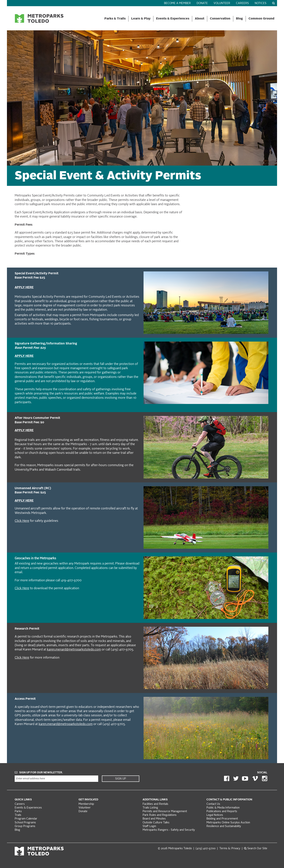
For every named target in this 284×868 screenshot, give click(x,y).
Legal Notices (215, 815)
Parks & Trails (115, 19)
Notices (261, 3)
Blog (239, 19)
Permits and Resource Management (165, 811)
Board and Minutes (154, 819)
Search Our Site (256, 849)
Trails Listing (150, 808)
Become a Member (177, 3)
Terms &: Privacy (230, 849)
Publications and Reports (222, 811)
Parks (18, 811)
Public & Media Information (223, 808)
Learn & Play (141, 19)
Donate (202, 3)
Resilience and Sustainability (224, 826)
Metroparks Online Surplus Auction (228, 823)
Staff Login (149, 826)
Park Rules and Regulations (160, 815)
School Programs (25, 823)
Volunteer (222, 3)
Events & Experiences (173, 19)
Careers (242, 3)
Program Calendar (26, 819)
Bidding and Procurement (222, 819)
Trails (18, 815)
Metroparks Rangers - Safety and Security (169, 830)
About (200, 19)
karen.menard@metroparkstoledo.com (74, 650)
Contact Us (213, 804)
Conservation (220, 19)
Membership (87, 804)
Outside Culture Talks (156, 823)
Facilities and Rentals (155, 804)
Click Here (22, 521)
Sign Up (121, 779)
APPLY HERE (24, 287)
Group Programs (25, 826)
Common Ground (261, 19)
